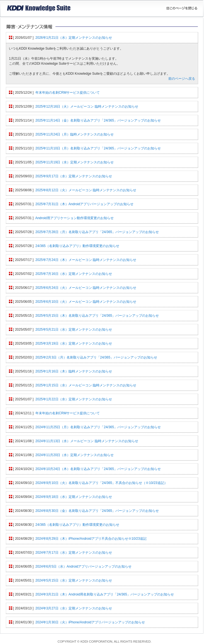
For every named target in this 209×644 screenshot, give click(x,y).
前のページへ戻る (182, 79)
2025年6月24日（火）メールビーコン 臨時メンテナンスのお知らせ (86, 288)
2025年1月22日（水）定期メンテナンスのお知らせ (74, 399)
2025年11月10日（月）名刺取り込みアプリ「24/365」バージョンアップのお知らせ (98, 148)
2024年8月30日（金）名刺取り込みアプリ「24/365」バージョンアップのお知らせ (97, 511)
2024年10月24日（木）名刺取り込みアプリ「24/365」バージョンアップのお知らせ (98, 469)
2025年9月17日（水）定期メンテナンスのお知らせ (74, 176)
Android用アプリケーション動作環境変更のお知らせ (74, 218)
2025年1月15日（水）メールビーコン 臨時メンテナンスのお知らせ (86, 385)
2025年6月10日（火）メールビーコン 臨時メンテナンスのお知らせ (86, 302)
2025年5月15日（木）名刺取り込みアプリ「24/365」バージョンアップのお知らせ (97, 316)
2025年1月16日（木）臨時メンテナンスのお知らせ (74, 371)
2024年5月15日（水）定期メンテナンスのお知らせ (74, 580)
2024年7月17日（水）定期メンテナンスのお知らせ (74, 553)
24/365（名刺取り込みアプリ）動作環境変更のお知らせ (77, 246)
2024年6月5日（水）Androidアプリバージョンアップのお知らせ (83, 566)
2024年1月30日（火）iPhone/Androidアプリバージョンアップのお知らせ (90, 622)
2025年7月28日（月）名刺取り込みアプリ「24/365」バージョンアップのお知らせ (97, 232)
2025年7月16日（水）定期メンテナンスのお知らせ (74, 274)
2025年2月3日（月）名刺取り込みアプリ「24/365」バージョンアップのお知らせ (96, 357)
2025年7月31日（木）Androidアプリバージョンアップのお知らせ (84, 204)
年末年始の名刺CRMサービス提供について (68, 93)
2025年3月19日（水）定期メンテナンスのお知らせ (74, 343)
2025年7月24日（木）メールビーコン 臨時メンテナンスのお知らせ (86, 260)
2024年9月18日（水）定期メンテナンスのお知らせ (74, 497)
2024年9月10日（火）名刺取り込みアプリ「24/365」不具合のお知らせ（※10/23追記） (101, 483)
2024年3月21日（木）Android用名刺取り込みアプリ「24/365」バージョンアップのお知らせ (105, 594)
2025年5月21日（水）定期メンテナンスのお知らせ (74, 330)
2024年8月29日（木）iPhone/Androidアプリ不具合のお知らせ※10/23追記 (91, 539)
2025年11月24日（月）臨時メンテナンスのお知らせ (75, 134)
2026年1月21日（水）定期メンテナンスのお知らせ (74, 38)
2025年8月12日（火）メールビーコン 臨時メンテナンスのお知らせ (86, 190)
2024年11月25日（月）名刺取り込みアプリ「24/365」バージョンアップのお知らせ (98, 427)
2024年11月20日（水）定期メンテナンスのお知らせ (75, 455)
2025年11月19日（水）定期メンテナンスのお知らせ (75, 162)
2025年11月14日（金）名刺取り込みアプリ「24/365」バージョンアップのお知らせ (98, 120)
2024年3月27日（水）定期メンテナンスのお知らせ (74, 608)
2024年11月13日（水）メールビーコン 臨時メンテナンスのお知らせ (87, 441)
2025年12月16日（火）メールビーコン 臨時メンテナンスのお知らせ (87, 106)
